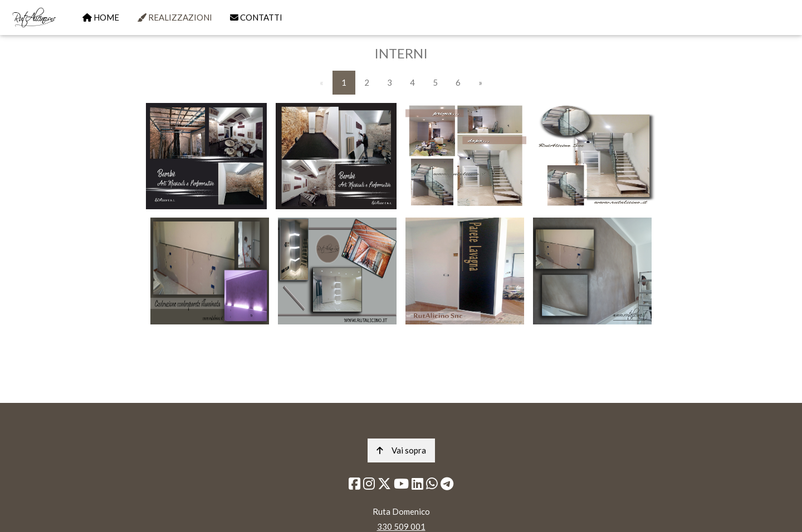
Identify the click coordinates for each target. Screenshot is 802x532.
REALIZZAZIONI (175, 17)
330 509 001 (401, 526)
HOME (101, 17)
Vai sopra (401, 450)
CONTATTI (256, 17)
